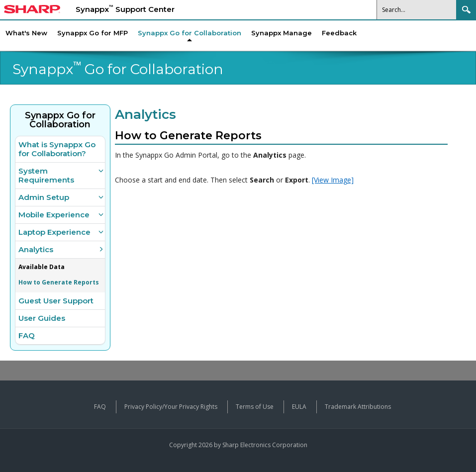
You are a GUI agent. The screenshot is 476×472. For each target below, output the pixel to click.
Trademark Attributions (358, 407)
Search (466, 10)
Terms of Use (255, 407)
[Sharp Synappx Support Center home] (32, 10)
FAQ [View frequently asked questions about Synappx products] (100, 407)
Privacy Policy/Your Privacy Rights (171, 407)
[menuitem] (190, 33)
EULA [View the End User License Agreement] (299, 407)
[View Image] (333, 180)
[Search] (417, 10)
